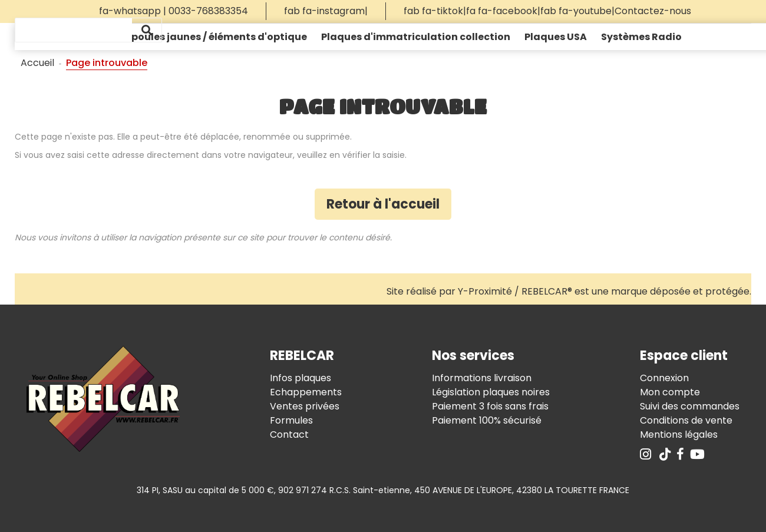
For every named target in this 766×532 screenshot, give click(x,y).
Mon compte (670, 392)
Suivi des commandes (690, 406)
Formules (291, 420)
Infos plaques (301, 378)
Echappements (306, 392)
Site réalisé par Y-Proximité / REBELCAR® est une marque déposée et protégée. (569, 291)
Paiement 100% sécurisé (487, 420)
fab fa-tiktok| (435, 11)
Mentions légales (679, 434)
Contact (289, 434)
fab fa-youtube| (577, 11)
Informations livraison (482, 378)
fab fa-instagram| (326, 11)
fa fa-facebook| (503, 11)
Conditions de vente (686, 420)
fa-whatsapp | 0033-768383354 (174, 11)
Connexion (664, 378)
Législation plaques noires (491, 392)
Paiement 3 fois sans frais (490, 406)
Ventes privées (305, 406)
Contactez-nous (653, 11)
